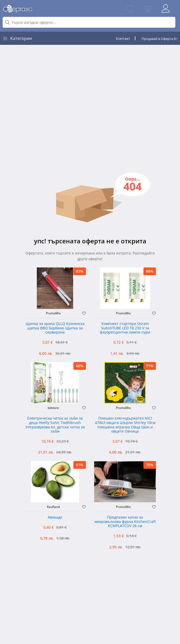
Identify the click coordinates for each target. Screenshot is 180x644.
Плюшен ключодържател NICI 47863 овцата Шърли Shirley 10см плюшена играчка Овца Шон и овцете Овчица (125, 425)
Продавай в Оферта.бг (160, 39)
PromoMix (53, 313)
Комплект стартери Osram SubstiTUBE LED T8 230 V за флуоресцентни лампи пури (125, 328)
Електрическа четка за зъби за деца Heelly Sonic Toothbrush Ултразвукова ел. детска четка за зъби (55, 425)
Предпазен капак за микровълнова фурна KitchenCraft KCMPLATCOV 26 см (125, 522)
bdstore (53, 408)
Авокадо (55, 517)
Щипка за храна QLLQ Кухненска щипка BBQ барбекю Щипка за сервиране (55, 328)
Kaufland (53, 507)
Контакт (123, 38)
